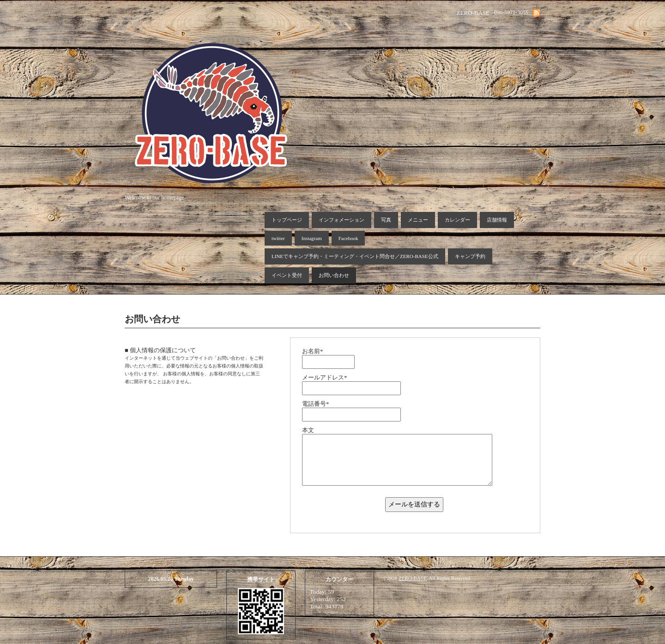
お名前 (313, 351)
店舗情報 (497, 220)
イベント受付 (287, 275)
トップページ (287, 220)
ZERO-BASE (413, 578)
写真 (386, 220)
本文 (308, 430)
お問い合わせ (334, 275)
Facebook (348, 238)
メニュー (418, 220)
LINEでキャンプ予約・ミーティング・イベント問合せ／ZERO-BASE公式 (355, 256)
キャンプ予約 (470, 256)
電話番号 (316, 404)
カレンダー (457, 220)
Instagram (312, 238)
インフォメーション (342, 220)
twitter (278, 238)
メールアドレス (325, 377)
